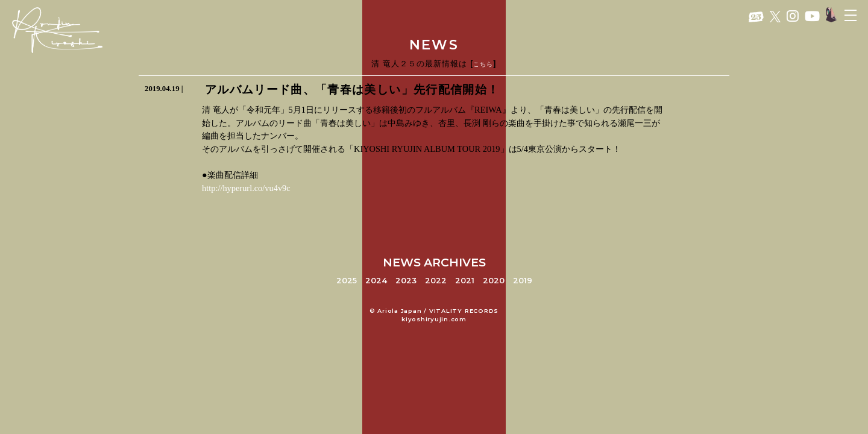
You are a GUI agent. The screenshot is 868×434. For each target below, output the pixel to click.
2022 (436, 281)
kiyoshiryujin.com (434, 319)
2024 (376, 281)
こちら (483, 64)
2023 (406, 281)
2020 (494, 281)
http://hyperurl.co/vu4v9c (246, 188)
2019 (523, 281)
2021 (465, 281)
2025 (347, 281)
